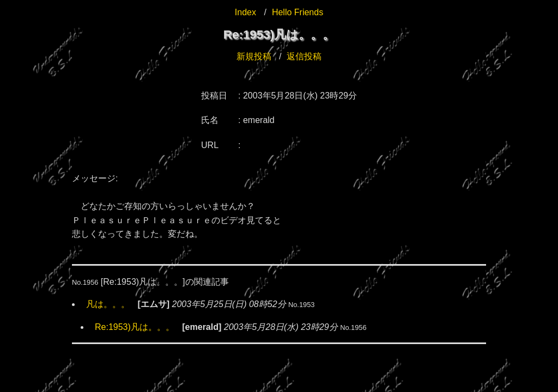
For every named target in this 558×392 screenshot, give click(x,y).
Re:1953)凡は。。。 (135, 327)
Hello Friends (298, 12)
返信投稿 (304, 56)
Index (245, 12)
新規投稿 (254, 56)
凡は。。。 (108, 304)
